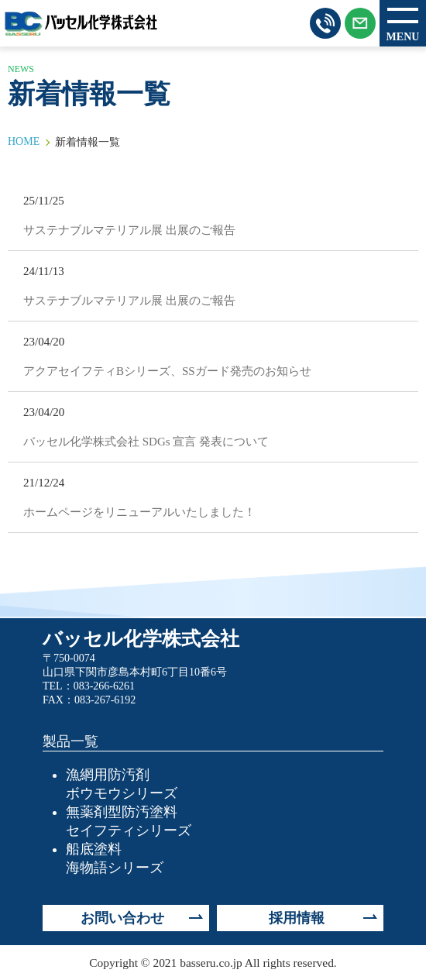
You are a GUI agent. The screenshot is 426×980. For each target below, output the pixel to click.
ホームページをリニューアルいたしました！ (139, 512)
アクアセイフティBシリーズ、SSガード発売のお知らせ (167, 371)
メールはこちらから (360, 23)
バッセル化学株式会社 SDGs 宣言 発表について (146, 442)
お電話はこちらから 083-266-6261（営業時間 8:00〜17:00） (325, 23)
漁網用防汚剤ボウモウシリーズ (122, 784)
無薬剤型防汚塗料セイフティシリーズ (129, 821)
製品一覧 (70, 741)
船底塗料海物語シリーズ (115, 858)
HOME (24, 141)
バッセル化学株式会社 (81, 23)
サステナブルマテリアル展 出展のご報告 (129, 230)
